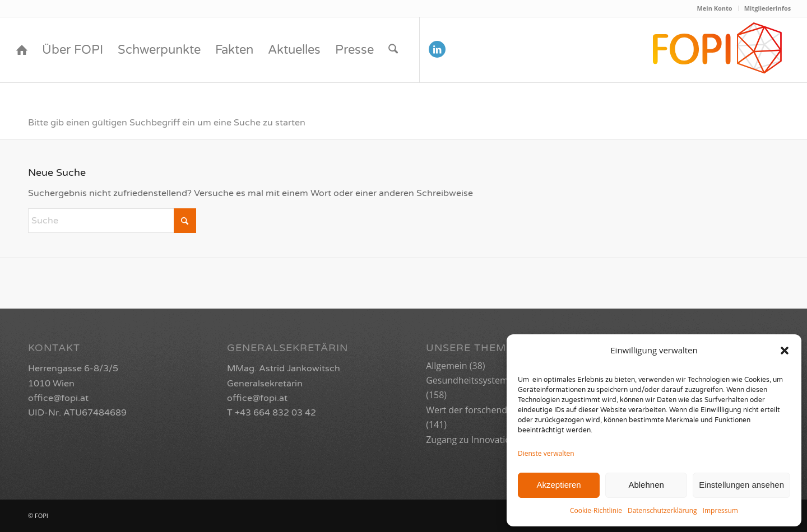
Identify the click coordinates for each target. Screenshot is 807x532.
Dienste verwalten (546, 453)
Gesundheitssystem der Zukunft (493, 380)
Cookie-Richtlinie (596, 510)
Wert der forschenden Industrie (492, 410)
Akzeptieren (558, 485)
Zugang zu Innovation (471, 440)
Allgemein (447, 366)
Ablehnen (646, 485)
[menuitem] (715, 8)
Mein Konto (714, 8)
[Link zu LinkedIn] (437, 49)
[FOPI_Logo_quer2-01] (718, 50)
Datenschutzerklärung (662, 510)
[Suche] (393, 50)
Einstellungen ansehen (741, 485)
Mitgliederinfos (768, 8)
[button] (785, 351)
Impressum (720, 510)
